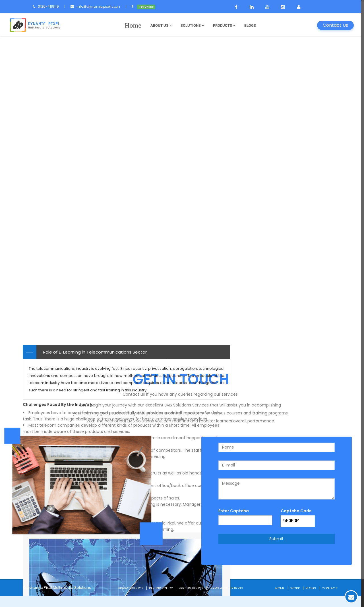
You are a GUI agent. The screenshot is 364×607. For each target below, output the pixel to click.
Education (254, 210)
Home (280, 599)
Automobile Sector (263, 271)
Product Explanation (264, 100)
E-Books (252, 185)
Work (295, 599)
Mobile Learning (260, 173)
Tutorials (253, 198)
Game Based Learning (267, 149)
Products (225, 25)
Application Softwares (267, 112)
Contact (329, 599)
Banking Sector (259, 259)
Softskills (253, 124)
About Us (162, 25)
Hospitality (255, 222)
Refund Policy (161, 599)
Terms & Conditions (226, 599)
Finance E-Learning (263, 136)
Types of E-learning (268, 62)
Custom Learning (261, 161)
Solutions (193, 25)
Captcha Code (296, 522)
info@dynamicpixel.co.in (104, 6)
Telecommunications (266, 246)
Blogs (251, 25)
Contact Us (335, 25)
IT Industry (254, 234)
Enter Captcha (234, 522)
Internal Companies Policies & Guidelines (286, 87)
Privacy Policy (131, 599)
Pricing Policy (191, 599)
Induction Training (262, 75)
